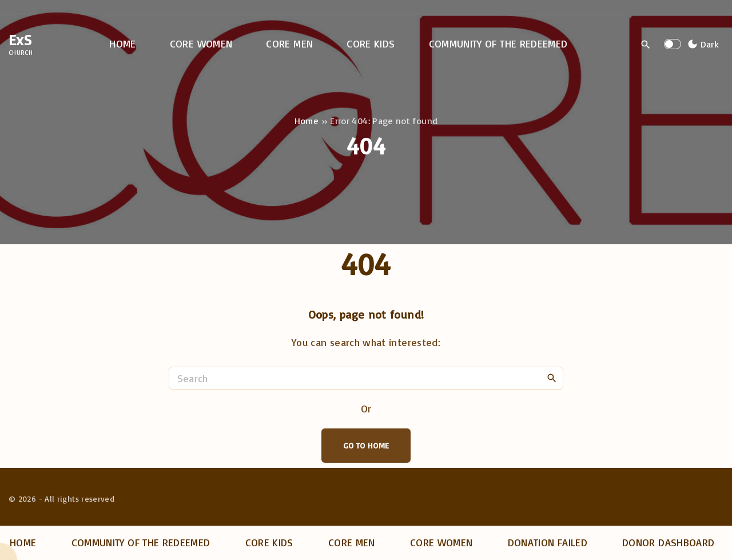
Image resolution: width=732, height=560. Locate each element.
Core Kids (269, 542)
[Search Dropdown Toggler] (646, 45)
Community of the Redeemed (141, 542)
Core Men (352, 542)
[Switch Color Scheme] (702, 44)
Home (307, 121)
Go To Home (366, 445)
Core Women (441, 542)
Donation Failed (548, 542)
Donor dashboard (668, 542)
